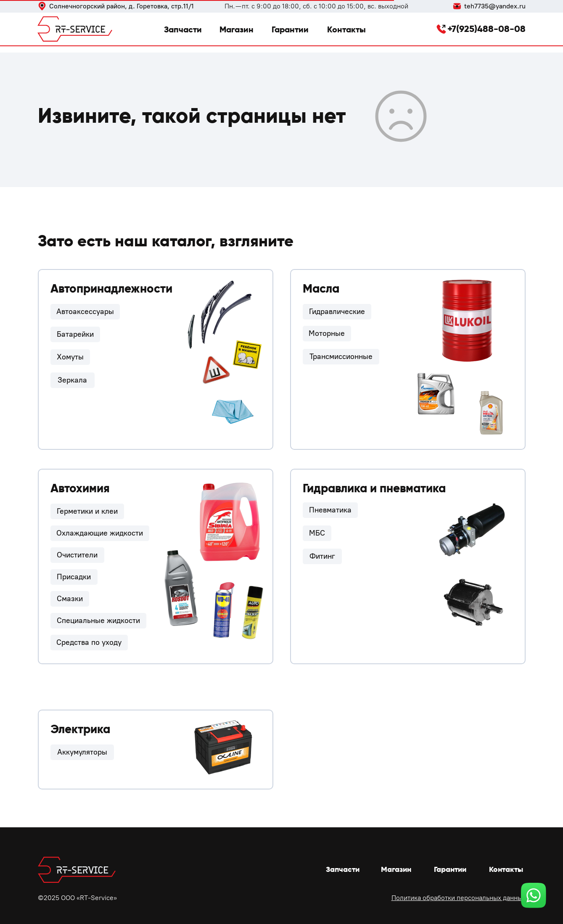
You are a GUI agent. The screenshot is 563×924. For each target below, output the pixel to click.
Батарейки (75, 334)
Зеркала (72, 380)
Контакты (346, 29)
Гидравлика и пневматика (374, 488)
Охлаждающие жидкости (100, 533)
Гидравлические (337, 312)
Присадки (74, 577)
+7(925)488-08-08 (486, 29)
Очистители (77, 555)
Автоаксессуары (85, 312)
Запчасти (183, 29)
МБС (317, 533)
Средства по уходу (89, 642)
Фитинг (322, 556)
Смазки (70, 599)
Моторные (327, 333)
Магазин (237, 29)
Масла (321, 289)
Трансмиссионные (341, 356)
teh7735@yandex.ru (495, 6)
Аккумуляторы (82, 752)
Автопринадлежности (111, 289)
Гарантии (290, 29)
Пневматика (330, 510)
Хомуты (70, 357)
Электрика (80, 729)
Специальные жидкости (98, 620)
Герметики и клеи (87, 511)
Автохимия (80, 488)
